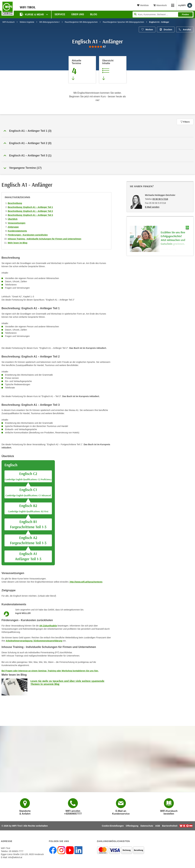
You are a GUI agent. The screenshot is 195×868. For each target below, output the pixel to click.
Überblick (13, 219)
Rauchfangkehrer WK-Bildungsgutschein (81, 22)
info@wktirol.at (15, 857)
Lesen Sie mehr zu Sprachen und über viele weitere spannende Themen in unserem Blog (67, 682)
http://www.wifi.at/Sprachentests (86, 582)
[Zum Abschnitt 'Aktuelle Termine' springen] (82, 70)
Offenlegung (132, 826)
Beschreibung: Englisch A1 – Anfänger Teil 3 (30, 215)
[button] (97, 131)
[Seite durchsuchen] (163, 14)
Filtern (185, 122)
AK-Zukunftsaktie (48, 626)
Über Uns (78, 14)
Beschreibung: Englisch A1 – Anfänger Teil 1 (30, 207)
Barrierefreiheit (170, 826)
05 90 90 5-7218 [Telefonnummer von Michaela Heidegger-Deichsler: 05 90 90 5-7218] (160, 199)
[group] (97, 47)
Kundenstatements (17, 231)
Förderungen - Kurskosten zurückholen (28, 235)
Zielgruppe (13, 227)
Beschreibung (15, 203)
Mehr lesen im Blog (18, 243)
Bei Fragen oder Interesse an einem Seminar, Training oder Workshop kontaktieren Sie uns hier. (50, 671)
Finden (185, 14)
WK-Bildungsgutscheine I (50, 22)
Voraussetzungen (17, 223)
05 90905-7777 (16, 851)
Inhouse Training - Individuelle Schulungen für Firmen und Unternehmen (44, 239)
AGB (158, 826)
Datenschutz (147, 826)
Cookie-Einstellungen (113, 826)
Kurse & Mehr (32, 14)
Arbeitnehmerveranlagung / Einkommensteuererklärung (34, 641)
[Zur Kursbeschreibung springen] (113, 70)
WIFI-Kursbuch (9, 22)
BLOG (94, 14)
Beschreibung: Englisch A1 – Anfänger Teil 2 (30, 211)
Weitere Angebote (27, 22)
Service (60, 14)
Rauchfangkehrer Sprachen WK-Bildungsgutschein (123, 22)
